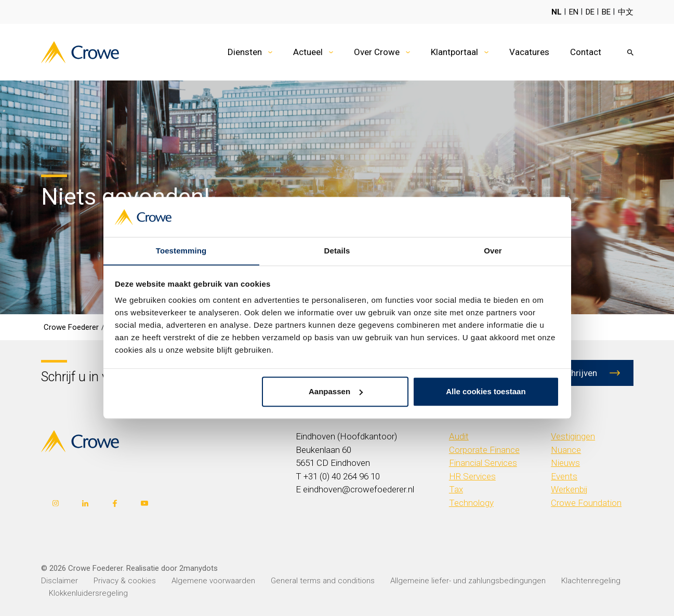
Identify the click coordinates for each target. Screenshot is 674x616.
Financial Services (483, 463)
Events (564, 476)
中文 (626, 12)
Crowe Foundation (586, 503)
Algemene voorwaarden (213, 581)
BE (606, 12)
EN (574, 12)
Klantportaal (454, 52)
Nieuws (565, 463)
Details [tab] (337, 251)
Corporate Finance (484, 450)
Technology (471, 503)
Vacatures (529, 52)
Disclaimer (60, 581)
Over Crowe (377, 52)
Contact (586, 52)
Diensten (245, 52)
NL (557, 12)
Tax (456, 489)
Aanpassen (336, 392)
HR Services (472, 476)
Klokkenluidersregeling (88, 593)
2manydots (199, 568)
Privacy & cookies (125, 581)
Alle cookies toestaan (486, 392)
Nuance (566, 450)
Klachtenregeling (591, 581)
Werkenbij (569, 489)
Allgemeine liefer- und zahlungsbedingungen (468, 581)
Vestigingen (573, 436)
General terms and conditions (323, 581)
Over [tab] (493, 251)
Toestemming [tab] (181, 251)
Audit (459, 436)
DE (590, 12)
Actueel (308, 52)
